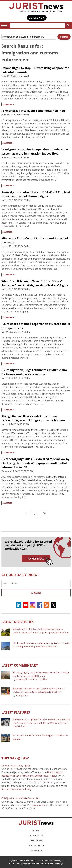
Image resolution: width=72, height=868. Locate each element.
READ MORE (8, 104)
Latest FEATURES (16, 712)
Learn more (37, 805)
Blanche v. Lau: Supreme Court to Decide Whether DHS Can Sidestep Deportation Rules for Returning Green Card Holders (41, 723)
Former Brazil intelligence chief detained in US (33, 111)
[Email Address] (36, 584)
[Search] (37, 25)
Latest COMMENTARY (20, 665)
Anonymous (22, 695)
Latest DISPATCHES (17, 622)
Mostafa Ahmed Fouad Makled (32, 679)
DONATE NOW (37, 18)
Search (67, 26)
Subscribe (36, 593)
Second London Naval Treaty (16, 789)
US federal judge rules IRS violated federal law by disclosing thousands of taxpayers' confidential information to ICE (35, 463)
